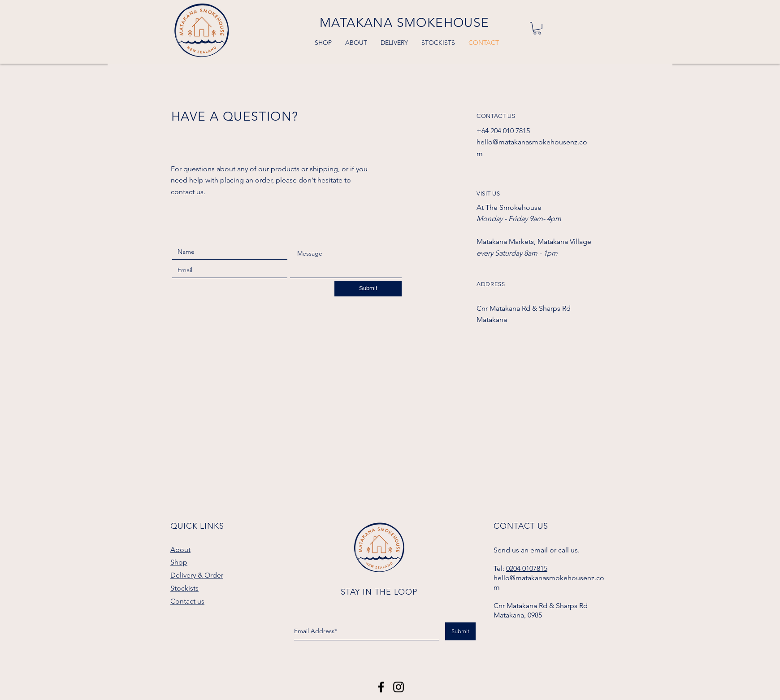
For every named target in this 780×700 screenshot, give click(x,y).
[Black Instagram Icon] (399, 687)
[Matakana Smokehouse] (381, 687)
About (180, 550)
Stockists (184, 588)
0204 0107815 (527, 568)
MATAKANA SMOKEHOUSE (405, 23)
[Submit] (368, 289)
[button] (537, 28)
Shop (179, 562)
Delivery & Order (197, 575)
